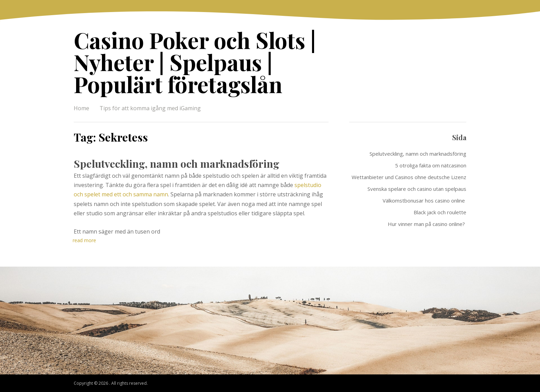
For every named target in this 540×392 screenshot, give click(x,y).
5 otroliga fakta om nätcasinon (431, 165)
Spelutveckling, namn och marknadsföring (176, 164)
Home (81, 108)
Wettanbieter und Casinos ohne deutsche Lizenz (409, 177)
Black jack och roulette (440, 212)
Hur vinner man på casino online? (427, 224)
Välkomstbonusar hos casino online (424, 200)
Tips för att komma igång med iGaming (150, 108)
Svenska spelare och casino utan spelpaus (417, 189)
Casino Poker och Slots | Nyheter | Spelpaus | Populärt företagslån (195, 62)
